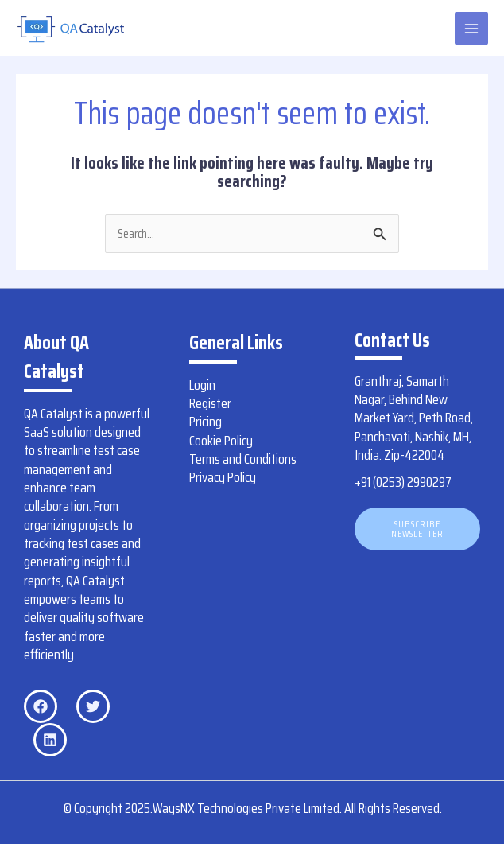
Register (210, 403)
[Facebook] (41, 706)
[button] (417, 529)
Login (202, 385)
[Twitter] (93, 706)
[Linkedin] (50, 740)
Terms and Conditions (243, 459)
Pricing (205, 422)
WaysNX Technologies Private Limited (246, 808)
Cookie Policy (221, 441)
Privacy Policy (223, 477)
